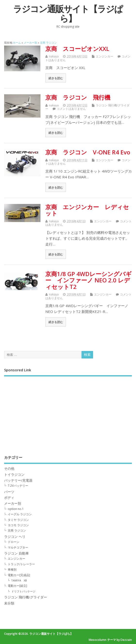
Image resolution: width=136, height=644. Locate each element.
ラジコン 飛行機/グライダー (26, 597)
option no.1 (16, 509)
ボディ (9, 498)
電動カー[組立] (17, 586)
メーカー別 (13, 503)
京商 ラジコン (17, 530)
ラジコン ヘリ (15, 537)
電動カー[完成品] (19, 575)
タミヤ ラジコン (18, 520)
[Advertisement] (68, 412)
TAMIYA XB (19, 580)
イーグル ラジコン (20, 514)
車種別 (12, 569)
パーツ (9, 492)
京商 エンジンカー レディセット (87, 210)
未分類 (9, 603)
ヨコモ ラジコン (18, 525)
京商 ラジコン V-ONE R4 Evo (88, 152)
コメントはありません (71, 109)
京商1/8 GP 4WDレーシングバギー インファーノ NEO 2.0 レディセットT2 (88, 280)
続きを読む (56, 78)
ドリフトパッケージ (23, 591)
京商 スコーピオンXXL (77, 49)
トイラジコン (14, 475)
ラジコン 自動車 (16, 553)
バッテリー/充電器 (18, 480)
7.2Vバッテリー (18, 486)
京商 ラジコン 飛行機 (78, 97)
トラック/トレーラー (21, 564)
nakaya (54, 56)
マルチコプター (18, 547)
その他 (9, 469)
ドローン (14, 542)
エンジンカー (104, 56)
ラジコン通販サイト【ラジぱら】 (68, 14)
